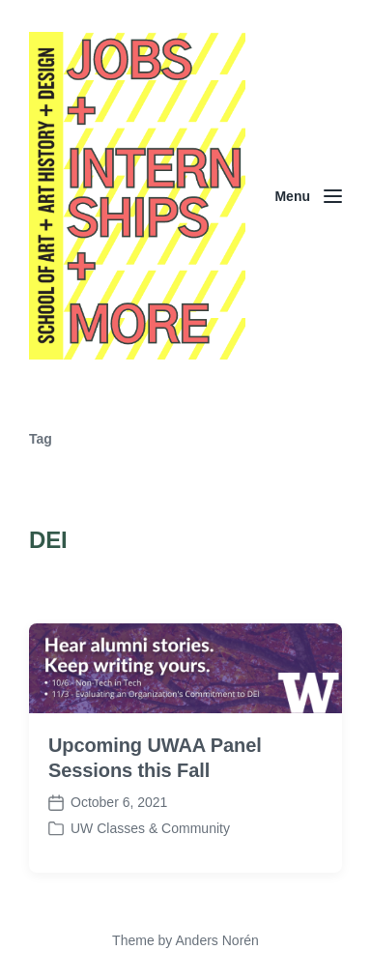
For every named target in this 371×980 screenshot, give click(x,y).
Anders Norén (216, 940)
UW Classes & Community (150, 828)
